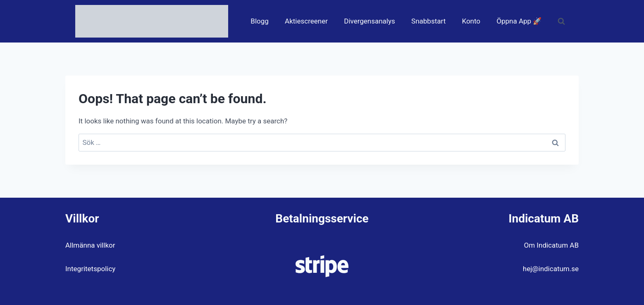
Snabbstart (428, 21)
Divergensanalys (370, 21)
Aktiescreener (306, 21)
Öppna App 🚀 (519, 21)
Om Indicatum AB (551, 245)
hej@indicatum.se (551, 269)
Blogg (260, 21)
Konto (471, 21)
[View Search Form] (561, 21)
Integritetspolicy (90, 269)
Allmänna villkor (90, 245)
